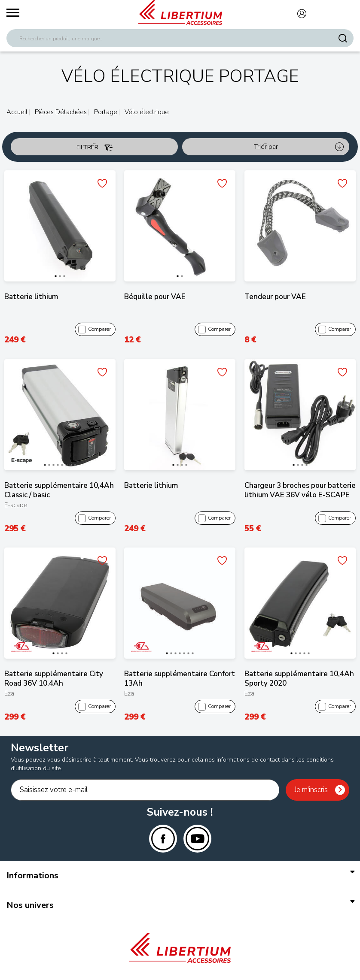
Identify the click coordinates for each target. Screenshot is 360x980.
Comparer (95, 330)
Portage (105, 112)
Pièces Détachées (60, 112)
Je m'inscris (311, 790)
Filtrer (95, 147)
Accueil (17, 112)
